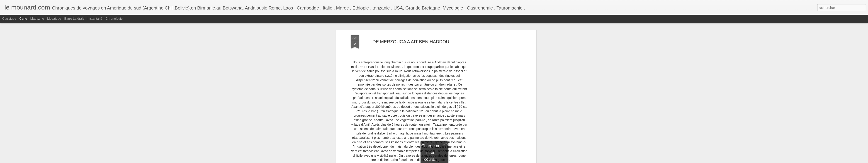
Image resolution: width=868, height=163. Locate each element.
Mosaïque (54, 19)
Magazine (37, 19)
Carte (23, 19)
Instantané (95, 19)
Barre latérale (74, 19)
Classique (9, 19)
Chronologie (114, 19)
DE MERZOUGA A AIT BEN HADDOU (411, 42)
